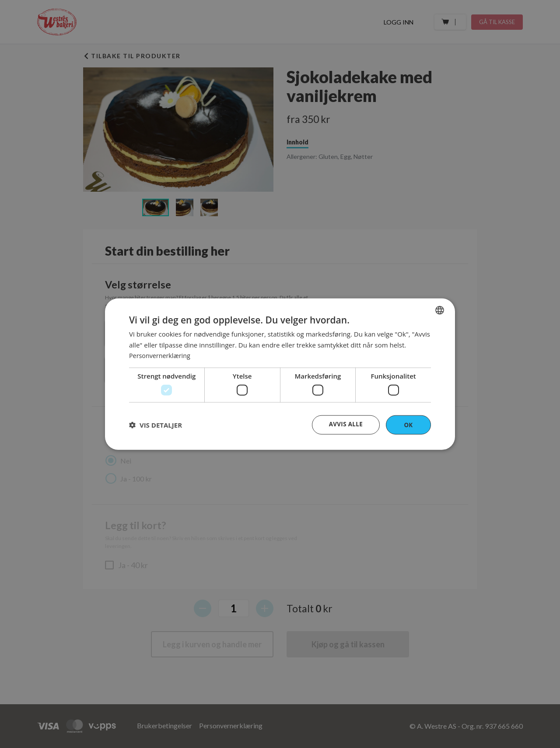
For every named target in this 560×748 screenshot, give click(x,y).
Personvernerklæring (161, 355)
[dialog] (280, 374)
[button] (156, 425)
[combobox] (440, 309)
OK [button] (408, 424)
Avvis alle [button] (345, 424)
